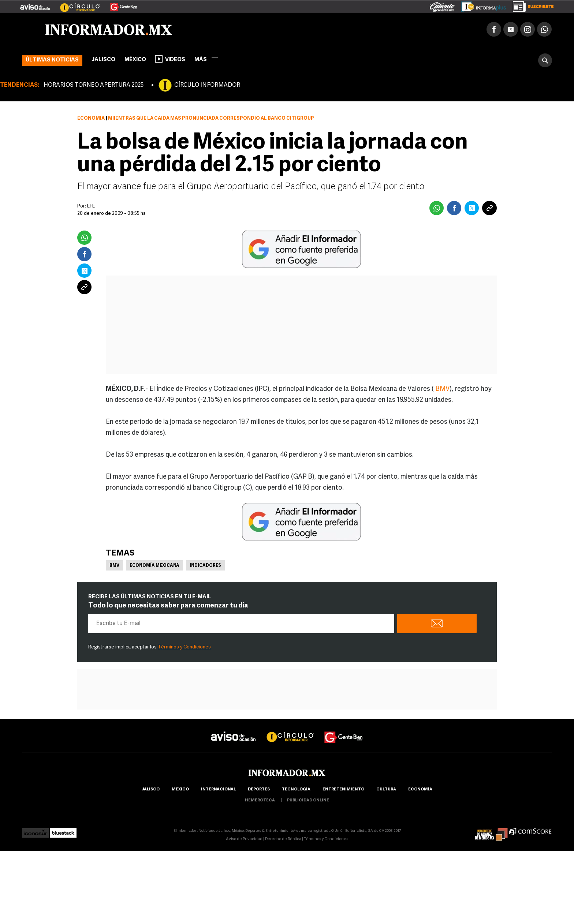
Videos (170, 59)
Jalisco (103, 60)
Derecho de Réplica (283, 839)
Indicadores (205, 566)
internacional (218, 790)
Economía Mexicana (154, 566)
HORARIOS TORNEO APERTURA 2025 (94, 85)
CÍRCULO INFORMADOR (207, 85)
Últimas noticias (52, 60)
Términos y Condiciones (184, 647)
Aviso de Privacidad (244, 839)
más (206, 60)
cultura (386, 790)
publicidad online (308, 800)
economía (420, 790)
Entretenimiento (343, 790)
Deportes (259, 790)
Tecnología (296, 790)
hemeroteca (260, 800)
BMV (442, 389)
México (135, 60)
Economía (91, 118)
